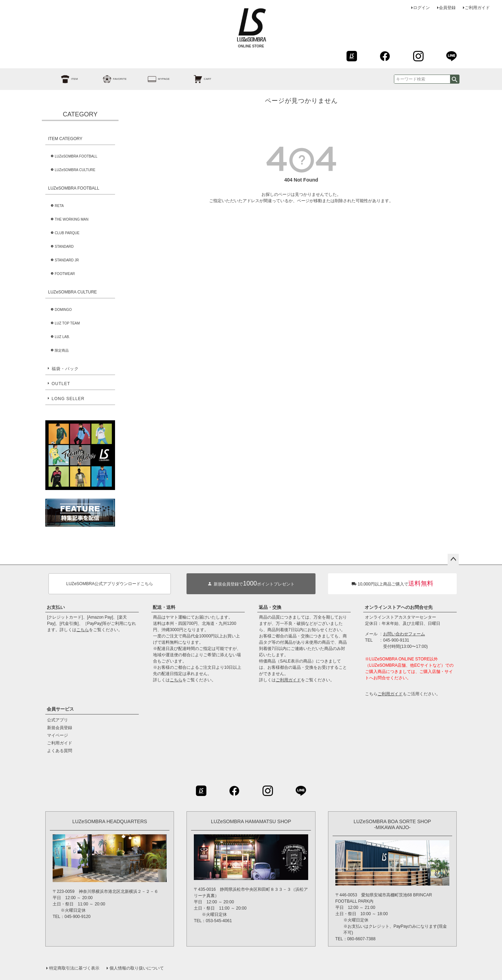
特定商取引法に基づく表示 (74, 968)
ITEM (62, 79)
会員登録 (447, 8)
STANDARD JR (67, 260)
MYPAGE (151, 79)
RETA (59, 206)
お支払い (56, 607)
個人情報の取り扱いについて (137, 968)
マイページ (58, 735)
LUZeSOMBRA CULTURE (75, 170)
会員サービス (60, 709)
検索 (455, 79)
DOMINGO (63, 310)
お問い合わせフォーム (404, 634)
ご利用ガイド (477, 8)
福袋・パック (65, 369)
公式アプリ (58, 720)
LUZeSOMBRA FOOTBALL (76, 156)
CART (195, 79)
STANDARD (64, 247)
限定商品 (62, 350)
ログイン (421, 8)
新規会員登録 (60, 728)
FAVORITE (107, 79)
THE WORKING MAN (72, 219)
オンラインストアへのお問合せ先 (399, 607)
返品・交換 (270, 607)
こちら (83, 630)
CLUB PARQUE (67, 233)
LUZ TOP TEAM (67, 323)
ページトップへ (453, 559)
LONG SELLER (68, 399)
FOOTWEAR (65, 274)
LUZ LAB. (62, 337)
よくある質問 (60, 751)
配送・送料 (164, 607)
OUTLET (61, 384)
